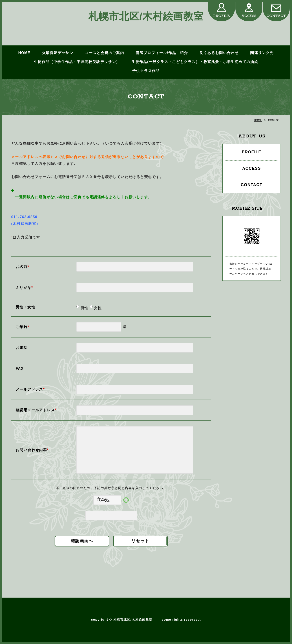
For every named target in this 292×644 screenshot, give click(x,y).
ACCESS (249, 16)
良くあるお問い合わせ (219, 53)
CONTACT (276, 16)
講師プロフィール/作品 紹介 (162, 53)
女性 (97, 308)
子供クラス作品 (146, 71)
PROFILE (221, 16)
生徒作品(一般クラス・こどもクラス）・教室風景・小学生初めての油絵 (195, 62)
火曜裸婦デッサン (58, 53)
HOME (24, 53)
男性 (84, 308)
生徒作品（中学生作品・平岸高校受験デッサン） (77, 62)
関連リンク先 (262, 53)
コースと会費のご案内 (104, 53)
